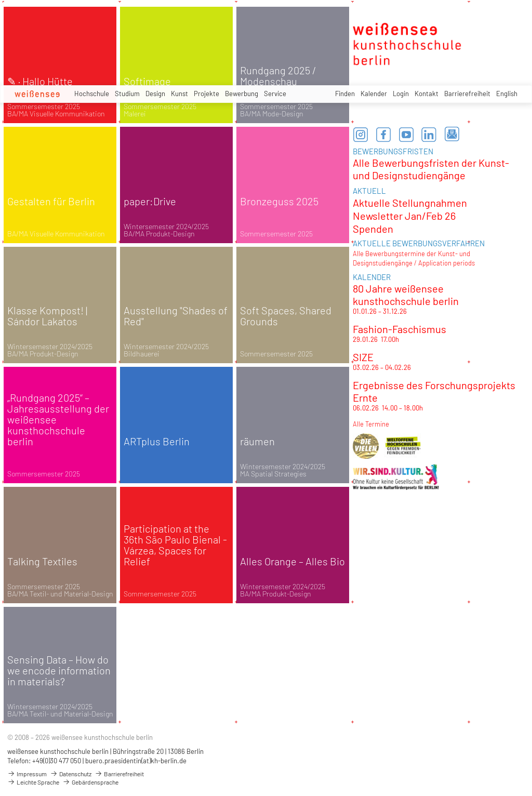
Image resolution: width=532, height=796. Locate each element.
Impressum (27, 774)
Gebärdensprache (90, 782)
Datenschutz (71, 774)
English (507, 94)
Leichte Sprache (33, 782)
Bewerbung (242, 94)
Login (401, 94)
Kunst (179, 94)
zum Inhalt (0, 0)
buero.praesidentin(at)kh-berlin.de (136, 761)
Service (275, 94)
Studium (127, 94)
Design (155, 94)
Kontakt (427, 94)
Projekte (207, 94)
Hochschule (92, 94)
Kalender (374, 94)
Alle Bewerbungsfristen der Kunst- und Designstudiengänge (431, 169)
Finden (345, 94)
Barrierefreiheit (467, 94)
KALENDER (372, 277)
